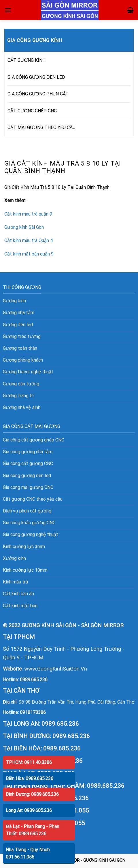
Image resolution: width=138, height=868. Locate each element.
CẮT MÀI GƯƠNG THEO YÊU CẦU (41, 127)
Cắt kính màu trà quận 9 (28, 214)
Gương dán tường (21, 384)
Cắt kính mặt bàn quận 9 (29, 254)
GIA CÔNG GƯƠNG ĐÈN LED (36, 77)
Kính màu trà (15, 582)
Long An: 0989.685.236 (29, 810)
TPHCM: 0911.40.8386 (29, 762)
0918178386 (33, 712)
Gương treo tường (22, 336)
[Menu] (8, 10)
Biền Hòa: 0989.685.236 (30, 778)
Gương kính (14, 301)
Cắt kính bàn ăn (18, 594)
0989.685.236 (34, 680)
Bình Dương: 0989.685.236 (32, 794)
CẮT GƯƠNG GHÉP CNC (32, 111)
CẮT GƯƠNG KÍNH (27, 60)
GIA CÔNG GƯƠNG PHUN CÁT (38, 94)
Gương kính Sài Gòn (24, 227)
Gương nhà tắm (19, 313)
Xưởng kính (14, 558)
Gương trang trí (19, 396)
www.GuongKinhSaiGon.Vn (56, 669)
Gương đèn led (18, 325)
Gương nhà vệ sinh (22, 407)
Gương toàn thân (20, 348)
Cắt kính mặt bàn (20, 606)
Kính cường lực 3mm (24, 547)
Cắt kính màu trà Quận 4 (29, 240)
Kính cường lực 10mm (25, 570)
